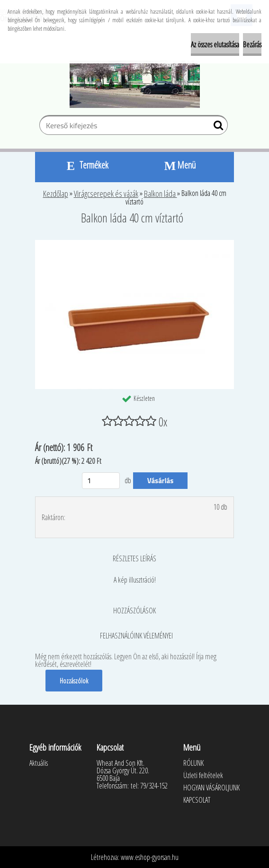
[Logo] (135, 84)
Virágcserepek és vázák (106, 194)
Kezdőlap (56, 194)
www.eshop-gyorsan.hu (150, 857)
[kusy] (101, 481)
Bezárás (252, 44)
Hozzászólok (74, 681)
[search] (217, 127)
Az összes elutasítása (215, 44)
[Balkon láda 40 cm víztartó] (134, 244)
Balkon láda (161, 194)
